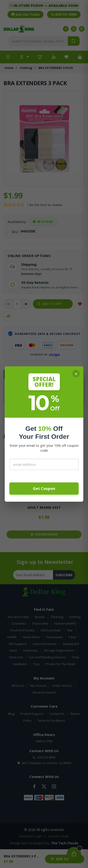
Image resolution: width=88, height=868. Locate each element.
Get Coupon (44, 489)
